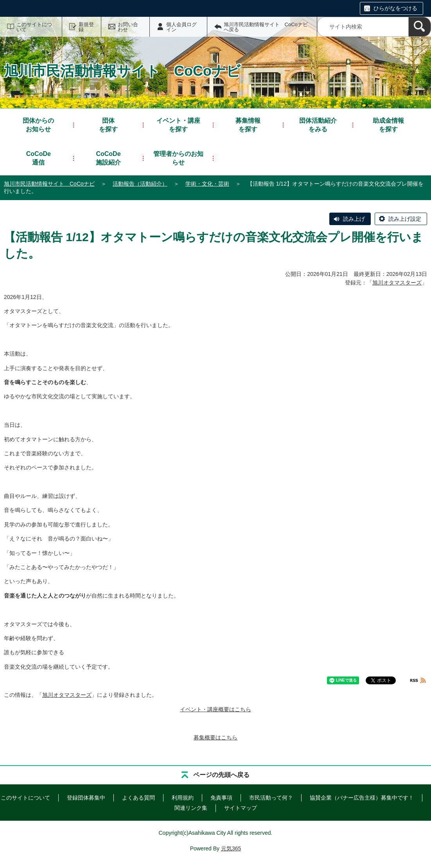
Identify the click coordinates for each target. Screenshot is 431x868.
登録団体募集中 (86, 798)
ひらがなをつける (395, 8)
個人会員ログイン (181, 27)
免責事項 (221, 798)
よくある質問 (138, 798)
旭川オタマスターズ (397, 283)
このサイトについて (34, 27)
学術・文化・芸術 (207, 184)
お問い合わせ (128, 27)
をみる (318, 124)
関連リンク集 (191, 808)
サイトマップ (241, 808)
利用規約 (183, 798)
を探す (108, 124)
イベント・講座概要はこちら (215, 709)
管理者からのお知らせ (178, 158)
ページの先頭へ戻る (221, 775)
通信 (39, 158)
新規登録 (86, 27)
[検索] (420, 27)
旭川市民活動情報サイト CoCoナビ (49, 184)
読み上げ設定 (405, 219)
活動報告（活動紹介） (140, 184)
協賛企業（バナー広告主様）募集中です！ (362, 798)
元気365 (231, 848)
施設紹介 (108, 158)
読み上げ (354, 219)
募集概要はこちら (215, 737)
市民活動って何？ (271, 798)
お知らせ (38, 124)
